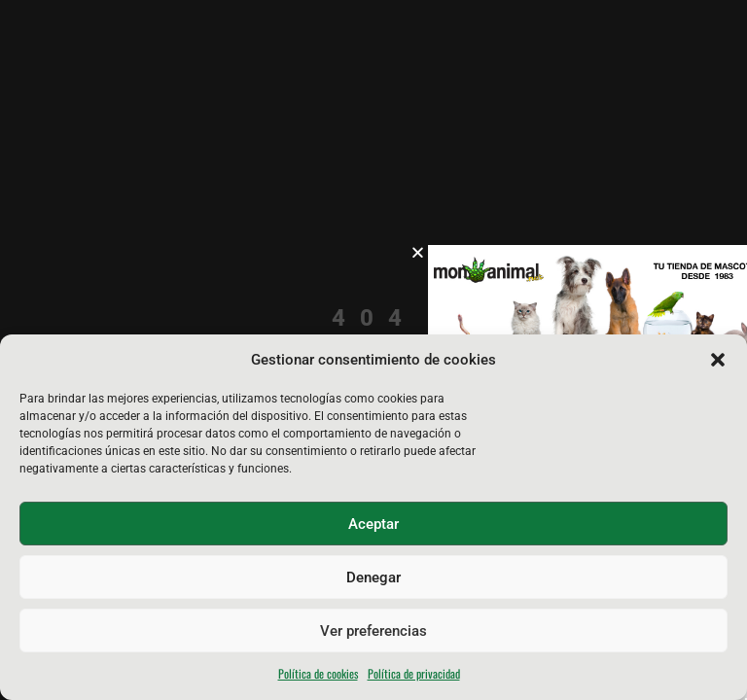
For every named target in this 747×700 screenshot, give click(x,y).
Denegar (373, 577)
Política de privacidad (414, 673)
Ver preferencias (373, 631)
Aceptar (373, 524)
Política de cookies (318, 673)
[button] (718, 360)
